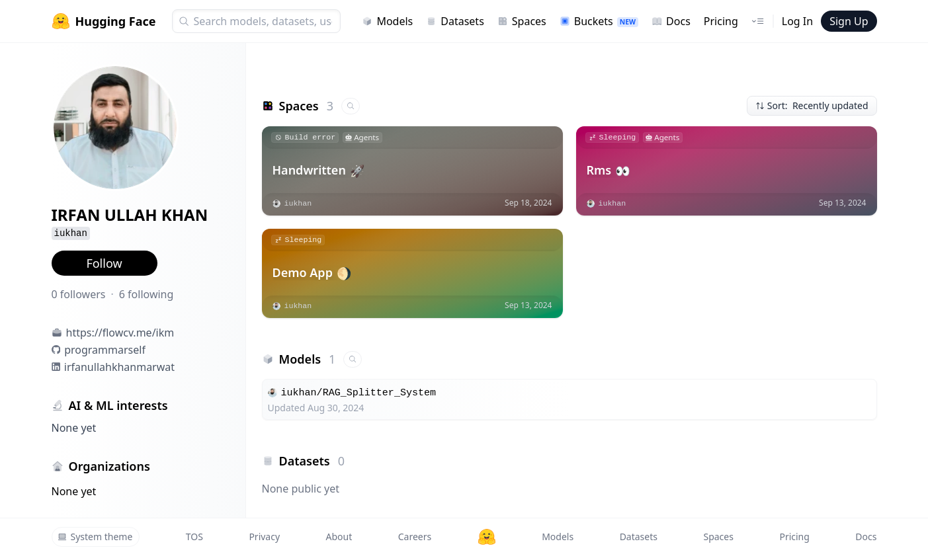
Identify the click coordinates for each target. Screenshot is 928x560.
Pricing (721, 21)
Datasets (455, 21)
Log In (797, 21)
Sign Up (849, 21)
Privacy (264, 537)
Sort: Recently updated (812, 105)
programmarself (105, 350)
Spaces (522, 21)
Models (387, 21)
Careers (415, 537)
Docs (671, 21)
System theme (95, 537)
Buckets (599, 21)
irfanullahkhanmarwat (119, 367)
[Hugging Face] (487, 537)
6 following (147, 294)
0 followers (79, 294)
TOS (194, 537)
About (339, 537)
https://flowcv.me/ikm (120, 333)
